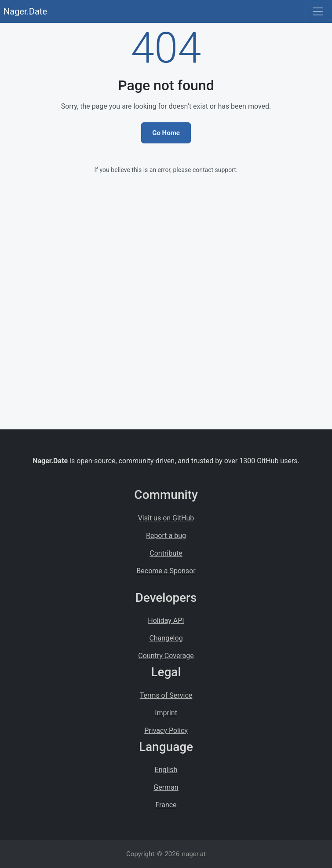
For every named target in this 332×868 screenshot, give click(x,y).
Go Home (166, 133)
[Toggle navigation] (318, 11)
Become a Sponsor (166, 571)
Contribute (166, 553)
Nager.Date (25, 11)
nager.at (194, 854)
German (166, 787)
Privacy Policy (166, 731)
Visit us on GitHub (166, 518)
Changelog (166, 638)
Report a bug (166, 536)
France (166, 805)
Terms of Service (166, 695)
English (166, 770)
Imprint (166, 713)
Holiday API (166, 621)
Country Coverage (166, 656)
